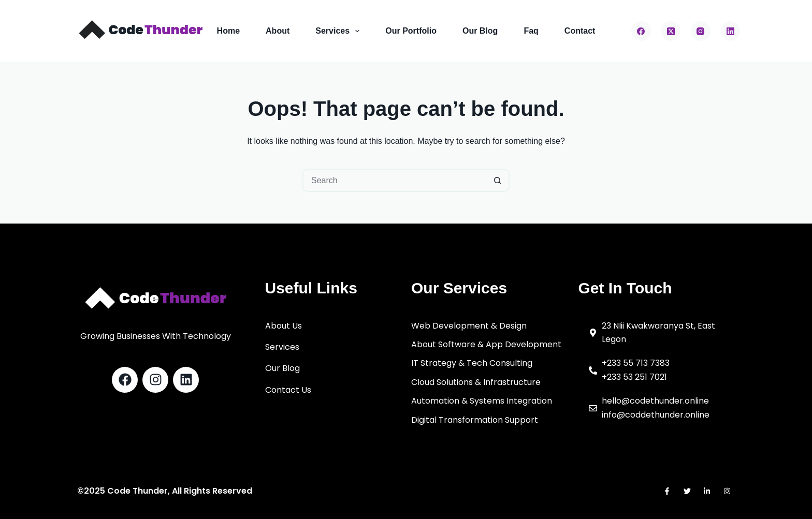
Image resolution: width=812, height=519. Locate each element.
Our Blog (480, 31)
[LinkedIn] (731, 31)
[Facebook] (641, 31)
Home (228, 31)
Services (339, 31)
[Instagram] (701, 31)
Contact (580, 31)
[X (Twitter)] (671, 31)
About (278, 31)
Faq (531, 31)
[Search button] (498, 180)
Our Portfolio (411, 31)
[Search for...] (394, 180)
